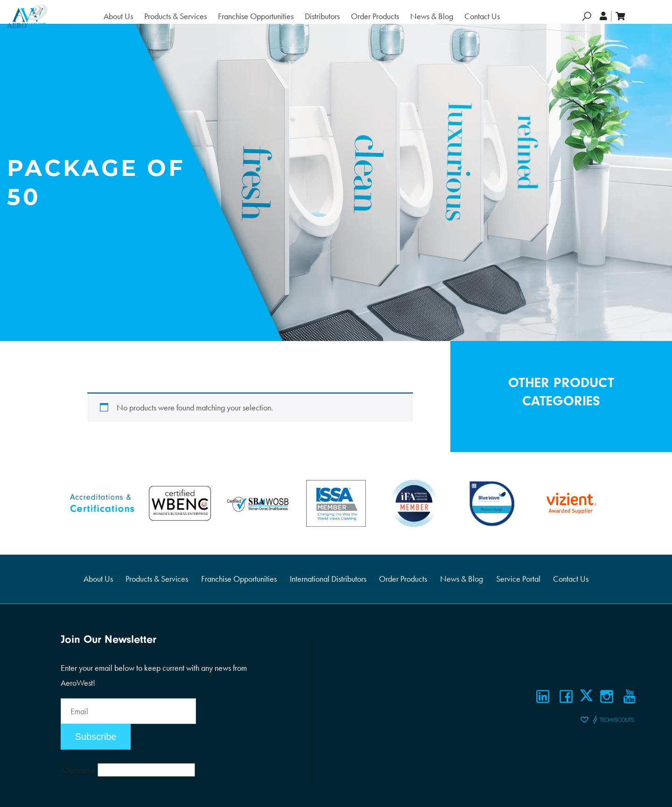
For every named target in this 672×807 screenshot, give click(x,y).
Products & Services (175, 16)
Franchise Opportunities (256, 16)
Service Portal (518, 579)
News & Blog (432, 16)
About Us (118, 16)
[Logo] (27, 16)
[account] (604, 16)
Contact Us (482, 16)
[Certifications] (102, 502)
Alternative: (79, 770)
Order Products (375, 16)
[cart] (620, 16)
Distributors (322, 16)
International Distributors (328, 579)
